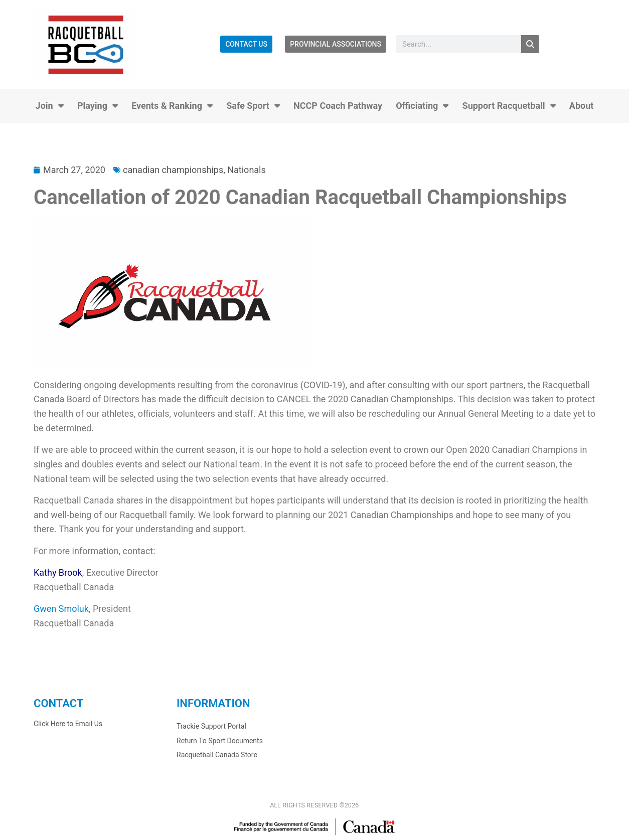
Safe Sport (253, 106)
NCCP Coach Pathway (338, 106)
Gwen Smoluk (61, 609)
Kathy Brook (58, 572)
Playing (98, 106)
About (582, 106)
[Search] (530, 44)
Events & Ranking (172, 106)
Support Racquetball (509, 106)
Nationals (247, 170)
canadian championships (173, 170)
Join (50, 106)
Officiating (422, 106)
